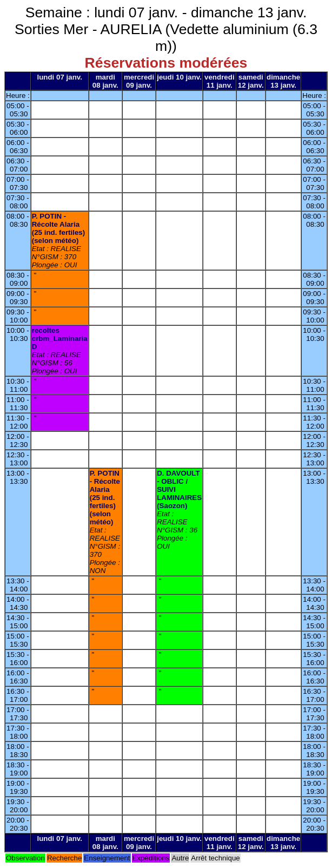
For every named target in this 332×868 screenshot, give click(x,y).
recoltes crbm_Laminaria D (60, 338)
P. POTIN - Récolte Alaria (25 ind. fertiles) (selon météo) (59, 228)
